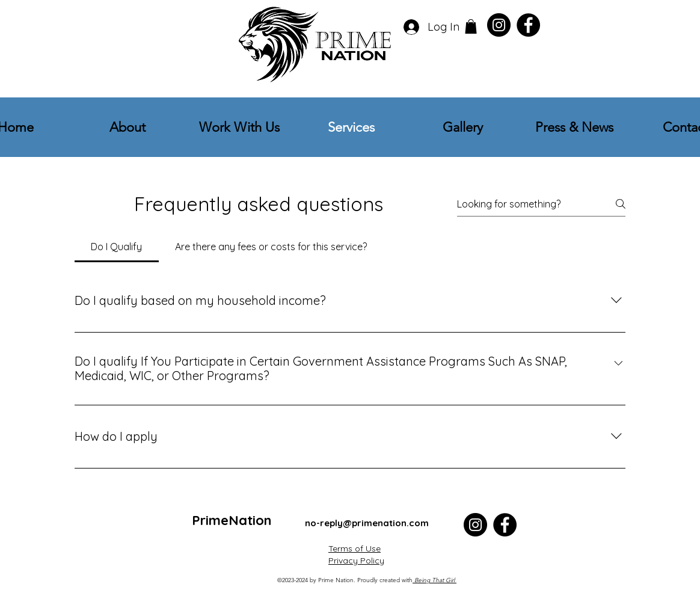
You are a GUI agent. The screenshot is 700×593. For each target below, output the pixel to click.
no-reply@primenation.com (367, 523)
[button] (471, 26)
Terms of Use (355, 548)
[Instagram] (499, 25)
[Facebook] (528, 25)
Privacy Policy (356, 561)
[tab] (117, 247)
